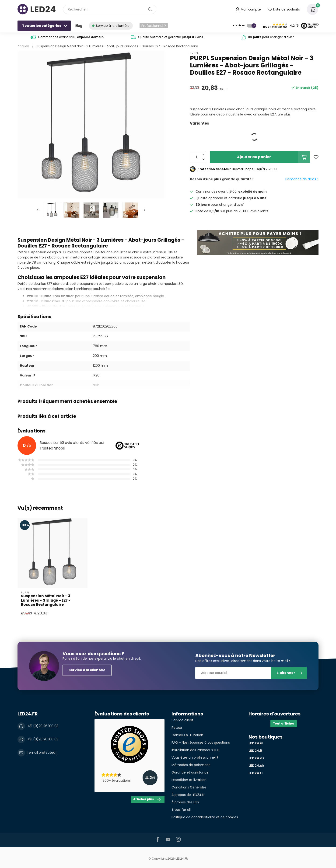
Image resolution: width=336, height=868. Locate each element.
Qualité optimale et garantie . (171, 37)
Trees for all (181, 810)
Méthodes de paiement (191, 765)
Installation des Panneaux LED (195, 750)
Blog (79, 26)
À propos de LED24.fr (188, 795)
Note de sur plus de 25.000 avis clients (232, 211)
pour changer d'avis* (271, 37)
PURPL (194, 53)
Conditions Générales (189, 787)
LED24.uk (256, 766)
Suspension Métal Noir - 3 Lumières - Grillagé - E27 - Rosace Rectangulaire (46, 600)
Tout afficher (284, 724)
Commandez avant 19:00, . (71, 37)
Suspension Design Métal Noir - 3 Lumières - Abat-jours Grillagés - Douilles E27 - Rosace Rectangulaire (117, 46)
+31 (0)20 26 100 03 (43, 726)
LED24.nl (256, 743)
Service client (182, 720)
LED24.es (256, 758)
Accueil (23, 46)
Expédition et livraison (189, 780)
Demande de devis (302, 179)
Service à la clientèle (87, 670)
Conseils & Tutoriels (187, 735)
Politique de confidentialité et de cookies (205, 817)
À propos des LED (185, 802)
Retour (177, 728)
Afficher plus (147, 799)
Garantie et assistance (190, 772)
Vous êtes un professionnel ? (195, 757)
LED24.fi (255, 773)
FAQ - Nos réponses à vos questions (201, 743)
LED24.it (255, 751)
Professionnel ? (154, 26)
